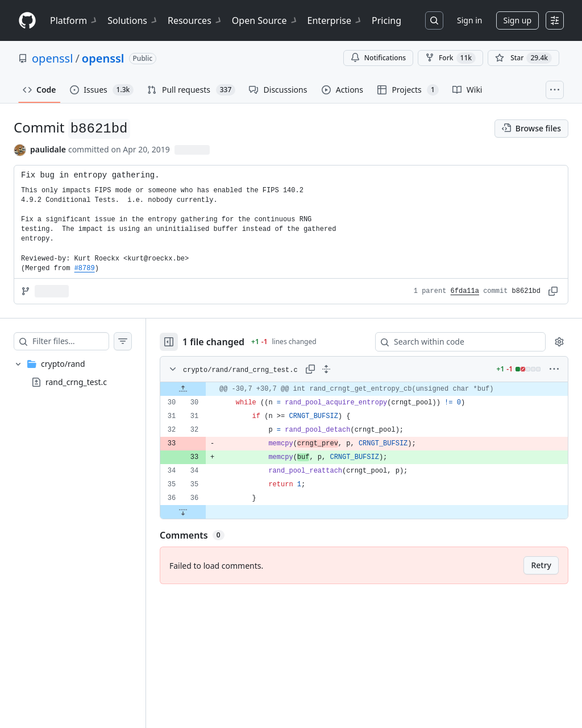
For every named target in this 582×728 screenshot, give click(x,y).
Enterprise (335, 20)
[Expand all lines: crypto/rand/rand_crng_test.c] (349, 369)
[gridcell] (375, 389)
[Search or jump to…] (434, 20)
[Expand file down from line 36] (206, 512)
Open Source (265, 20)
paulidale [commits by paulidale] (48, 149)
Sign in (469, 20)
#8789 (85, 268)
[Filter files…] (82, 341)
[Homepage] (27, 21)
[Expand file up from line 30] (206, 389)
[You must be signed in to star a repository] (523, 58)
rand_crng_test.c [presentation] (76, 382)
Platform (74, 20)
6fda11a (465, 291)
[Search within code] (455, 342)
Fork (450, 58)
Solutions (133, 20)
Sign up (517, 20)
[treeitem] (84, 373)
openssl (52, 58)
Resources (195, 20)
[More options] (554, 369)
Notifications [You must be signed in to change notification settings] (378, 58)
